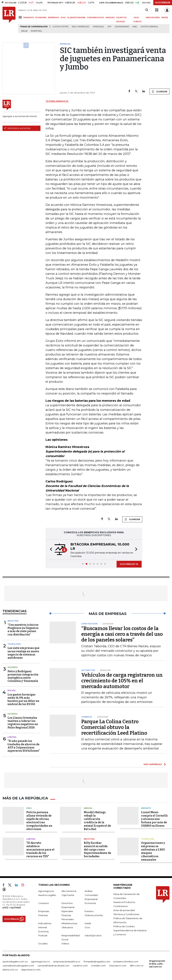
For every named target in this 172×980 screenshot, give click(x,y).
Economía (90, 903)
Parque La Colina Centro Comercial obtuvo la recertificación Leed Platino (114, 727)
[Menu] (21, 17)
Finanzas (43, 915)
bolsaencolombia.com (126, 961)
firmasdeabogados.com (97, 961)
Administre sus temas (17, 128)
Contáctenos (121, 906)
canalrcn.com (80, 965)
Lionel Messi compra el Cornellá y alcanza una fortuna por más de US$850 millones (154, 818)
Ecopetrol (36, 31)
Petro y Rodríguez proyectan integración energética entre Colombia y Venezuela (23, 676)
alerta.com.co (10, 969)
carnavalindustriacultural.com (53, 965)
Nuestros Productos (124, 902)
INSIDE (165, 17)
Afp (109, 27)
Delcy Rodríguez (81, 27)
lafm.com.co (137, 965)
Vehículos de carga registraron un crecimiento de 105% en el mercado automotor (122, 681)
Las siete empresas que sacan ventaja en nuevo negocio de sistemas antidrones (24, 653)
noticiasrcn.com (118, 965)
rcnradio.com (98, 965)
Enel (135, 27)
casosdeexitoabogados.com (18, 965)
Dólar (24, 31)
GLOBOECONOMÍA (76, 17)
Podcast (43, 935)
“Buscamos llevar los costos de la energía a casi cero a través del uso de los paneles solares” (122, 634)
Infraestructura (69, 923)
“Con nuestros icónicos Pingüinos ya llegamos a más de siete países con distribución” (23, 630)
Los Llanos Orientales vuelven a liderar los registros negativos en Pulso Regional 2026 (23, 723)
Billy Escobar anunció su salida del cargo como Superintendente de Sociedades (98, 849)
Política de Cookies (124, 926)
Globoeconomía (94, 915)
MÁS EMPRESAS (153, 764)
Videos (65, 943)
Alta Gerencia (69, 891)
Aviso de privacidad (124, 910)
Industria (13, 621)
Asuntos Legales (47, 895)
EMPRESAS (53, 17)
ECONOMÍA (41, 17)
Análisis (89, 891)
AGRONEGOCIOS (96, 17)
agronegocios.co (40, 961)
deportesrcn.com (31, 969)
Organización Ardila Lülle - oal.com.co (157, 963)
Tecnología (14, 644)
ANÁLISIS (110, 17)
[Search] (147, 10)
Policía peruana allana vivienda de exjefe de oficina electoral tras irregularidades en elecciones (39, 820)
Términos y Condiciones (126, 914)
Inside (88, 923)
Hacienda (13, 667)
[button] (50, 550)
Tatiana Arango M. (57, 101)
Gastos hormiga (149, 27)
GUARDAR (159, 91)
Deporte (146, 808)
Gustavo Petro (61, 27)
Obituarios (67, 927)
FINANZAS (29, 17)
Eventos (89, 911)
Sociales (43, 943)
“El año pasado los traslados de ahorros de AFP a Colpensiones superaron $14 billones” (24, 746)
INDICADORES (153, 17)
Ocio (87, 927)
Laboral (12, 737)
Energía (88, 808)
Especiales (67, 911)
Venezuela (98, 27)
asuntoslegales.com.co (15, 961)
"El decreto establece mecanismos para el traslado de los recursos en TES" (40, 849)
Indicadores (45, 923)
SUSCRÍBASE (163, 3)
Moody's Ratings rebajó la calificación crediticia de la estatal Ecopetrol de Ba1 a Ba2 (97, 820)
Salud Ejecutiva (93, 935)
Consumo (44, 903)
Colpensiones (122, 27)
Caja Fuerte (68, 895)
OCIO (63, 17)
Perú (29, 808)
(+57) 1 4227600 (12, 907)
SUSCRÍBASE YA (129, 564)
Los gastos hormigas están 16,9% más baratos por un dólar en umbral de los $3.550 (23, 699)
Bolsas (12, 690)
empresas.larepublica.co (67, 961)
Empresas (44, 911)
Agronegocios (46, 891)
